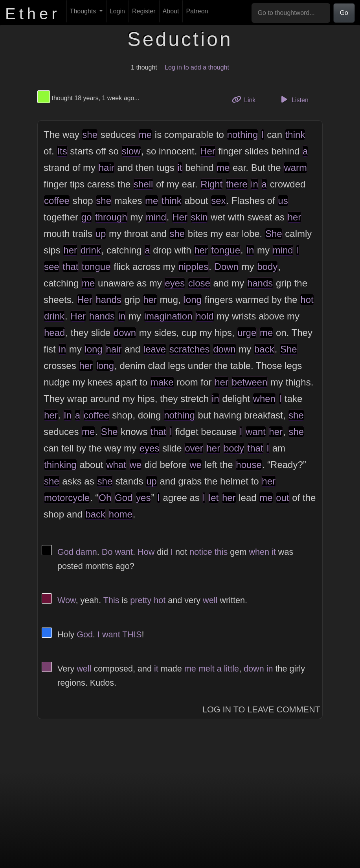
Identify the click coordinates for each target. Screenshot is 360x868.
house (249, 465)
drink (91, 250)
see (52, 267)
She (274, 234)
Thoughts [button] (84, 11)
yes (143, 498)
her (295, 217)
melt (207, 669)
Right (211, 184)
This (111, 600)
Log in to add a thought (197, 67)
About (171, 11)
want (256, 432)
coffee (57, 201)
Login (117, 11)
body (267, 267)
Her (208, 151)
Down (227, 267)
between (250, 382)
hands (260, 283)
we (136, 465)
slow (131, 151)
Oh (105, 498)
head (54, 333)
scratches (190, 349)
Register (144, 11)
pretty (141, 600)
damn (86, 552)
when (264, 399)
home (121, 514)
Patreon (197, 11)
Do (107, 552)
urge (247, 333)
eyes (175, 283)
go (87, 217)
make (162, 382)
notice (201, 552)
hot (307, 300)
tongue (226, 250)
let (214, 498)
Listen (294, 99)
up (101, 234)
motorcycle (67, 498)
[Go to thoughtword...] (291, 13)
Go (344, 13)
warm (295, 168)
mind (156, 217)
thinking (60, 465)
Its (62, 151)
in (254, 184)
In (250, 250)
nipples (193, 267)
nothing (243, 135)
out (282, 498)
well (210, 600)
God (124, 498)
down (125, 333)
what (116, 465)
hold (205, 316)
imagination (168, 316)
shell (143, 184)
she (90, 135)
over (194, 448)
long (193, 300)
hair (107, 168)
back (264, 349)
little (231, 669)
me (145, 135)
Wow (66, 600)
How (146, 552)
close (199, 283)
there (237, 184)
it (180, 168)
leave (155, 349)
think (295, 135)
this (221, 552)
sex (218, 201)
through (111, 217)
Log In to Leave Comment (261, 709)
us (283, 201)
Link (247, 99)
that (70, 267)
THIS (132, 634)
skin (199, 217)
